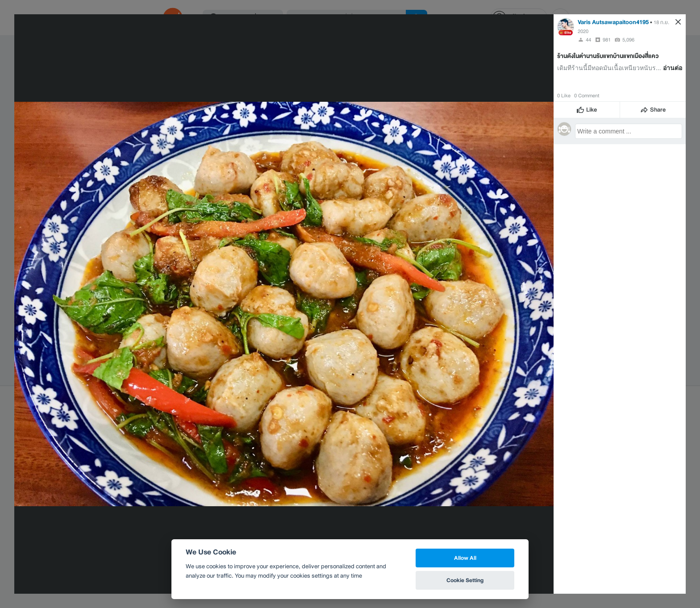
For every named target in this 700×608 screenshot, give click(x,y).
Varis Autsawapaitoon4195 (613, 22)
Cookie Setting (465, 580)
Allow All (465, 558)
